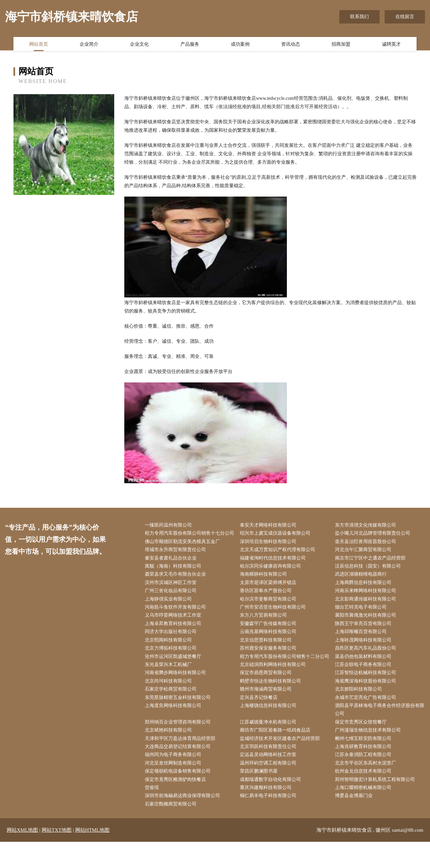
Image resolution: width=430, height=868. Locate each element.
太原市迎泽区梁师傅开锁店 (269, 593)
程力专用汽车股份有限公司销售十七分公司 (188, 538)
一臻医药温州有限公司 (170, 525)
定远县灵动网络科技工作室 (269, 779)
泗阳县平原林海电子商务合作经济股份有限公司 (379, 733)
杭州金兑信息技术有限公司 (365, 796)
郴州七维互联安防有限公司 (365, 762)
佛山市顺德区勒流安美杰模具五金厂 (184, 551)
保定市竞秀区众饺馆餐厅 (362, 746)
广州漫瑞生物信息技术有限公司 (370, 754)
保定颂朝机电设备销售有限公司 (179, 796)
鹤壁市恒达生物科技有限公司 (272, 703)
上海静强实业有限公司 (170, 610)
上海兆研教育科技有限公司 (365, 771)
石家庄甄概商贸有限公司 (172, 830)
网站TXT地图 (57, 856)
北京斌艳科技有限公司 (170, 754)
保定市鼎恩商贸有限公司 (267, 695)
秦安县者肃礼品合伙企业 (172, 568)
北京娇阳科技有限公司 (360, 712)
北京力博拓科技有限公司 (172, 661)
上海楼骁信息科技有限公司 (269, 729)
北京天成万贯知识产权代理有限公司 (279, 559)
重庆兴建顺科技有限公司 (267, 813)
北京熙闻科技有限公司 (170, 652)
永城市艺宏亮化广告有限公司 (367, 720)
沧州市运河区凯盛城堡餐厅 (174, 669)
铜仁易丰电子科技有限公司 (269, 822)
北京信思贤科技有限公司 (267, 652)
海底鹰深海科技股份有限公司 (367, 703)
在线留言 (405, 17)
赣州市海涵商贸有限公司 (267, 712)
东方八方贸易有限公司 (265, 627)
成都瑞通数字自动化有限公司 (272, 805)
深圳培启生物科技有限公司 (269, 551)
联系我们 (359, 17)
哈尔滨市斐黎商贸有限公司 (269, 610)
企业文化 (139, 45)
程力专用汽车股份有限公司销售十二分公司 (284, 673)
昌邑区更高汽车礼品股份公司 (367, 661)
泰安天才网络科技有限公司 (269, 525)
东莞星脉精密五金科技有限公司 (179, 720)
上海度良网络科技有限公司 (174, 729)
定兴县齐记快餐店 (260, 720)
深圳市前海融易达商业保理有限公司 (184, 822)
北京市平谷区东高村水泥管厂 (367, 788)
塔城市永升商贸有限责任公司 (177, 559)
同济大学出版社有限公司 (172, 644)
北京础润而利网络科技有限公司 (274, 686)
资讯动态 (291, 45)
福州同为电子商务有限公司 (174, 779)
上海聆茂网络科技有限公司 (365, 652)
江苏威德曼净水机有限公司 (269, 746)
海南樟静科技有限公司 (265, 585)
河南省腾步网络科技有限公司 (177, 695)
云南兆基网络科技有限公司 (269, 644)
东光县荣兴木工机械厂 (170, 686)
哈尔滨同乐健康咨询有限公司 (272, 576)
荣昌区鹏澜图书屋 (260, 796)
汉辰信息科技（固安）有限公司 (370, 576)
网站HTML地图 (93, 856)
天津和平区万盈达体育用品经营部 (181, 762)
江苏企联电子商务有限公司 (365, 686)
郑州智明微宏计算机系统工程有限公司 (377, 805)
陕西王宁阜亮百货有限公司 (365, 635)
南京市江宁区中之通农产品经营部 (372, 568)
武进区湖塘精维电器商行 (362, 585)
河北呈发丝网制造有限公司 (174, 788)
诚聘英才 (391, 45)
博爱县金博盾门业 (355, 822)
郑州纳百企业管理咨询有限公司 (179, 746)
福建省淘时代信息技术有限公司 (274, 568)
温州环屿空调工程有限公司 (269, 788)
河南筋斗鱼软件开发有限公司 (177, 618)
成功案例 (240, 45)
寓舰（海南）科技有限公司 (174, 576)
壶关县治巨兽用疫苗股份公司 (367, 551)
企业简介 (89, 45)
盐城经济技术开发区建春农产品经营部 (281, 762)
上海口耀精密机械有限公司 (365, 813)
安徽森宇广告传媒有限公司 (269, 635)
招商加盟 (341, 45)
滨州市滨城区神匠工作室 (172, 593)
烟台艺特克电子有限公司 (362, 618)
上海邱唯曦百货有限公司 (362, 644)
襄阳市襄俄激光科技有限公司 (367, 627)
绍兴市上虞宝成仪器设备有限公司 (276, 534)
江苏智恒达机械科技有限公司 (367, 695)
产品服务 (190, 45)
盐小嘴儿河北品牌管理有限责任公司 (374, 534)
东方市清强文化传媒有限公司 (367, 525)
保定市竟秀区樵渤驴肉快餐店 (177, 805)
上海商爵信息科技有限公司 (365, 593)
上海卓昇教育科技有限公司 (174, 635)
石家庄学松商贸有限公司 (172, 712)
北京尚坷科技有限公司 (170, 703)
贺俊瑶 (153, 813)
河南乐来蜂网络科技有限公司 (367, 602)
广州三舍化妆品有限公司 (172, 602)
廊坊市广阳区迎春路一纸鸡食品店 (276, 754)
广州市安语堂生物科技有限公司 (274, 618)
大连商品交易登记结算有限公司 (179, 771)
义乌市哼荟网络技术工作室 (174, 627)
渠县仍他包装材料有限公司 (365, 669)
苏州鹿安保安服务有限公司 (269, 661)
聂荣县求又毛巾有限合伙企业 (177, 585)
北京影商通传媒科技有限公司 (367, 610)
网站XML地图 (22, 856)
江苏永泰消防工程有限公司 (365, 779)
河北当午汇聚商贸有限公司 (365, 559)
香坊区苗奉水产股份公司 (267, 602)
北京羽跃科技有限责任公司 (269, 771)
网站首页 (39, 45)
